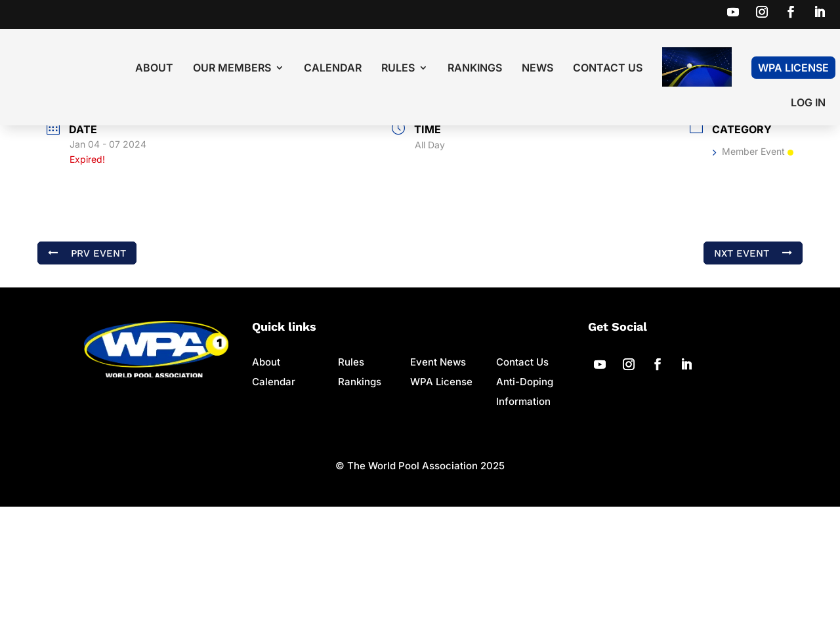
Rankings (475, 69)
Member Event (753, 277)
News (537, 69)
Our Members (232, 69)
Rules (398, 69)
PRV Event (87, 378)
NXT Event (753, 378)
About (154, 69)
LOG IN (808, 103)
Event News (438, 487)
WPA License (793, 68)
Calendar (333, 69)
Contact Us (608, 69)
